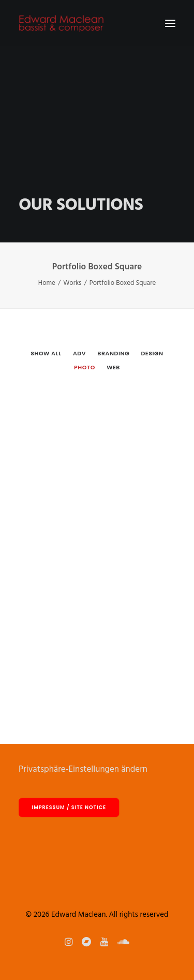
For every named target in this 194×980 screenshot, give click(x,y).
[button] (170, 23)
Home (47, 283)
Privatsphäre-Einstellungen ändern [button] (83, 769)
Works (72, 283)
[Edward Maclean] (61, 23)
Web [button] (113, 367)
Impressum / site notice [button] (69, 808)
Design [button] (152, 353)
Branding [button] (113, 353)
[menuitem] (46, 353)
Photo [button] (85, 367)
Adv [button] (79, 353)
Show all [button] (46, 353)
